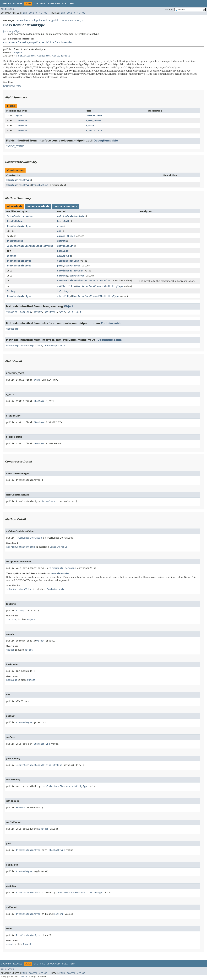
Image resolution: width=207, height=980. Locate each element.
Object (18, 53)
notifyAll (51, 312)
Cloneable (65, 42)
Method (43, 13)
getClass (25, 312)
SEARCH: (169, 10)
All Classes (7, 9)
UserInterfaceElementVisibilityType (30, 246)
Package (18, 4)
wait (62, 312)
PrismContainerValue (20, 216)
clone (61, 226)
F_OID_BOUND (93, 120)
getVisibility (66, 246)
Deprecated (53, 4)
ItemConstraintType (19, 180)
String (11, 291)
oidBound (63, 261)
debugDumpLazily (32, 346)
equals (61, 236)
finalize (12, 312)
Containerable (12, 42)
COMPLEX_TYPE (94, 116)
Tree (42, 4)
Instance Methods (38, 206)
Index (65, 4)
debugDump (12, 329)
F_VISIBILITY (94, 130)
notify (38, 312)
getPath (62, 241)
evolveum (23, 977)
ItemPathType (15, 221)
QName (20, 116)
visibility (64, 296)
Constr (33, 13)
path (60, 266)
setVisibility (66, 286)
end (59, 231)
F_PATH (90, 125)
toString (63, 291)
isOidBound (64, 256)
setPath (62, 276)
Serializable (50, 42)
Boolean (12, 256)
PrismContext (40, 185)
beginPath (63, 221)
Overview (6, 4)
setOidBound (65, 271)
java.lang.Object (12, 31)
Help (72, 4)
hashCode (63, 251)
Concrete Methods (65, 206)
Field (24, 13)
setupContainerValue (70, 281)
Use (36, 4)
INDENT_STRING (15, 146)
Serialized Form (12, 86)
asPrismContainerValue (72, 216)
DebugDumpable (31, 42)
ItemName (22, 120)
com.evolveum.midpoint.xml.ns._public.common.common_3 (49, 20)
